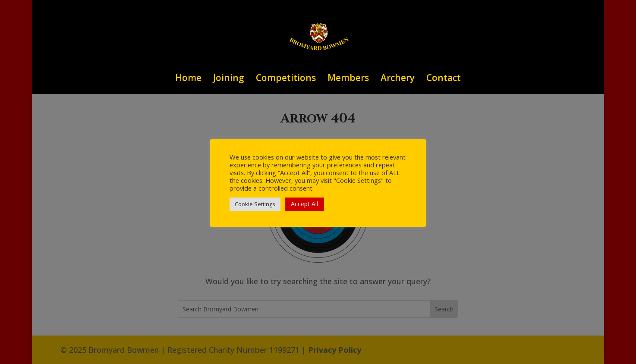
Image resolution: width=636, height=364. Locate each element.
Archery (398, 79)
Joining (229, 79)
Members (348, 79)
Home (188, 79)
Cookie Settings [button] (255, 204)
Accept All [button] (304, 204)
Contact (444, 79)
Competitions (286, 79)
